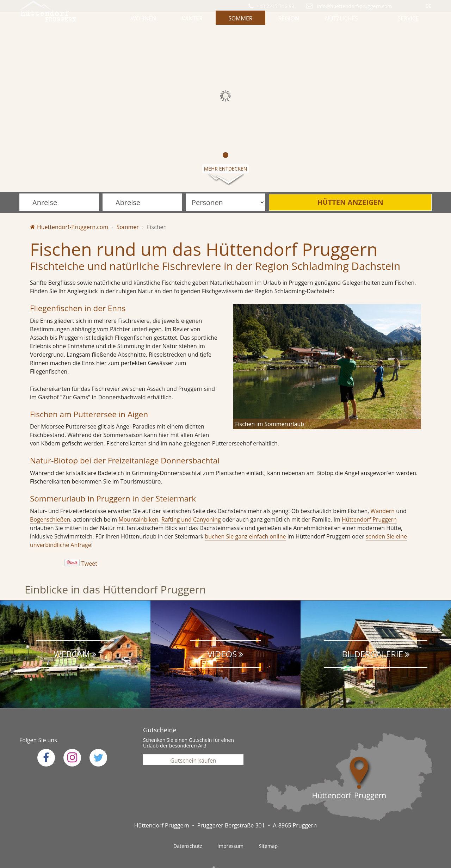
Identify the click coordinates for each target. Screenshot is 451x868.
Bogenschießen (50, 498)
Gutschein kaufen (193, 738)
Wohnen (143, 23)
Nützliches (341, 23)
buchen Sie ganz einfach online (245, 515)
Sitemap (268, 825)
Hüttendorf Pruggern (369, 498)
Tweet (89, 542)
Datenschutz (188, 825)
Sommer (240, 23)
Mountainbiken (138, 498)
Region (289, 23)
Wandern (384, 490)
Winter (192, 23)
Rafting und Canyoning (191, 498)
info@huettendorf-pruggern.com (354, 6)
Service (408, 23)
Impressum (230, 825)
